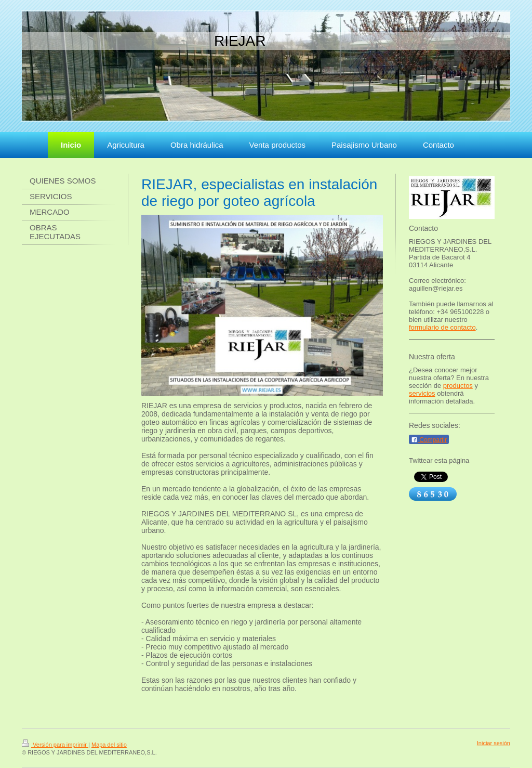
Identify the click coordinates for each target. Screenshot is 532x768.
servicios (422, 393)
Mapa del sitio (109, 745)
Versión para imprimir (55, 745)
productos (458, 386)
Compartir (429, 440)
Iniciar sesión (494, 743)
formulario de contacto (442, 327)
